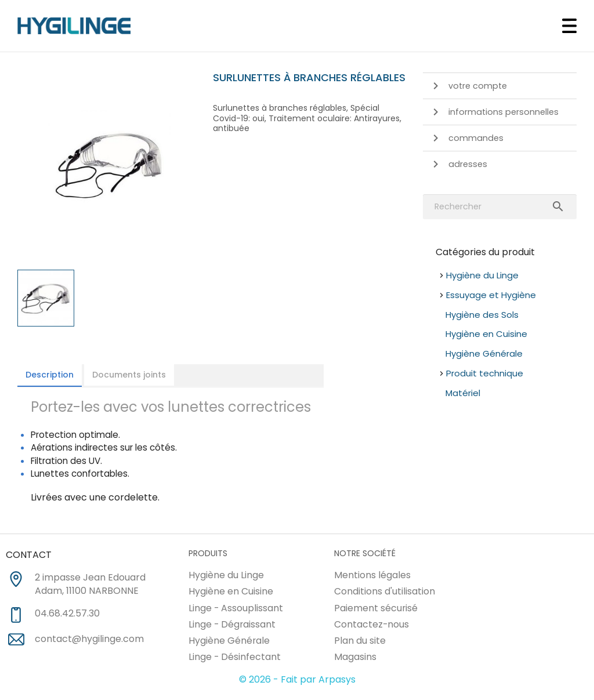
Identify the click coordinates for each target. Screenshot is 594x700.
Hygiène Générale (484, 353)
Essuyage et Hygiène (491, 295)
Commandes (466, 138)
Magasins (355, 657)
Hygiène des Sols (482, 315)
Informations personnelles (494, 112)
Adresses (458, 164)
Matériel (463, 393)
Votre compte (468, 86)
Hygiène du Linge (482, 275)
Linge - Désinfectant (235, 657)
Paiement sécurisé (376, 608)
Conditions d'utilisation (385, 591)
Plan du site (360, 641)
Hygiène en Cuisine (486, 334)
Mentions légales (372, 575)
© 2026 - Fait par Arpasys (297, 679)
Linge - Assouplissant (236, 608)
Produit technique (485, 373)
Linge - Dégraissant (232, 624)
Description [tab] (50, 375)
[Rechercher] (500, 207)
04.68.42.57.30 (67, 614)
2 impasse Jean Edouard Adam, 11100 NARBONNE (90, 584)
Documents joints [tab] (129, 375)
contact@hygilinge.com (89, 639)
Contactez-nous (372, 624)
